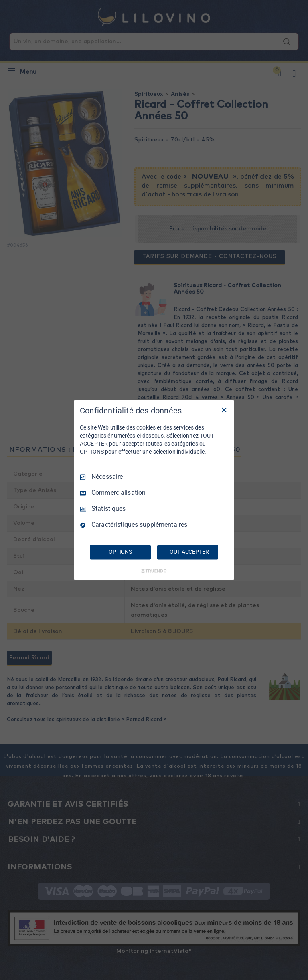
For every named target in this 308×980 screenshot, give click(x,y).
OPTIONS (120, 552)
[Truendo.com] (154, 571)
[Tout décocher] (224, 410)
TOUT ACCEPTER (187, 552)
